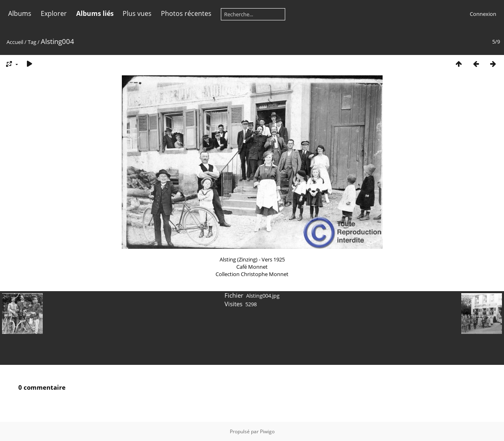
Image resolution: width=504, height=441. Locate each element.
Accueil (15, 42)
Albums (20, 13)
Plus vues (137, 13)
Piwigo (267, 431)
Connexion (483, 14)
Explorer (54, 13)
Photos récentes (186, 13)
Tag (32, 42)
